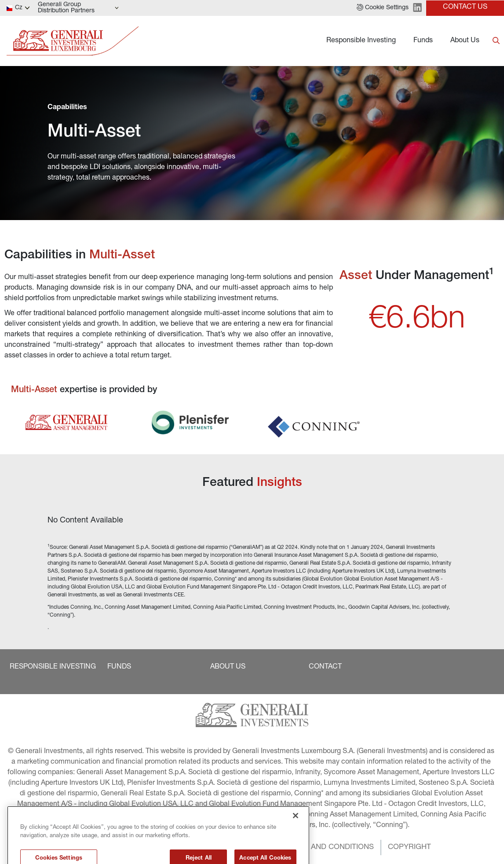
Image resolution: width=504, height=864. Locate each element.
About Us (465, 41)
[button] (383, 8)
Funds (423, 41)
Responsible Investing (361, 41)
